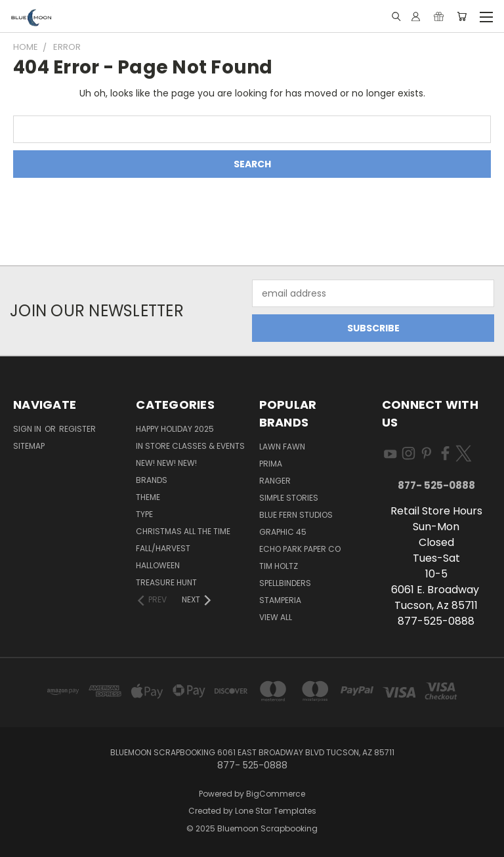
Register (77, 429)
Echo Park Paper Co (300, 549)
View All (276, 617)
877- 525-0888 (436, 485)
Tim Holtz (279, 566)
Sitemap (29, 446)
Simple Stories (289, 498)
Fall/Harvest (163, 548)
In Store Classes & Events (190, 446)
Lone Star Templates (276, 811)
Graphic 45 (283, 532)
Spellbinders (285, 583)
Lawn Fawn (282, 447)
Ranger (275, 481)
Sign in (28, 429)
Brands (152, 480)
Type (144, 514)
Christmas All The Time (183, 531)
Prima (271, 464)
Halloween (158, 565)
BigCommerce (276, 794)
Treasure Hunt (166, 582)
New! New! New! (166, 463)
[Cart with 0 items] (462, 16)
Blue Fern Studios (296, 515)
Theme (148, 497)
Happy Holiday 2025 (175, 429)
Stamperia (280, 600)
